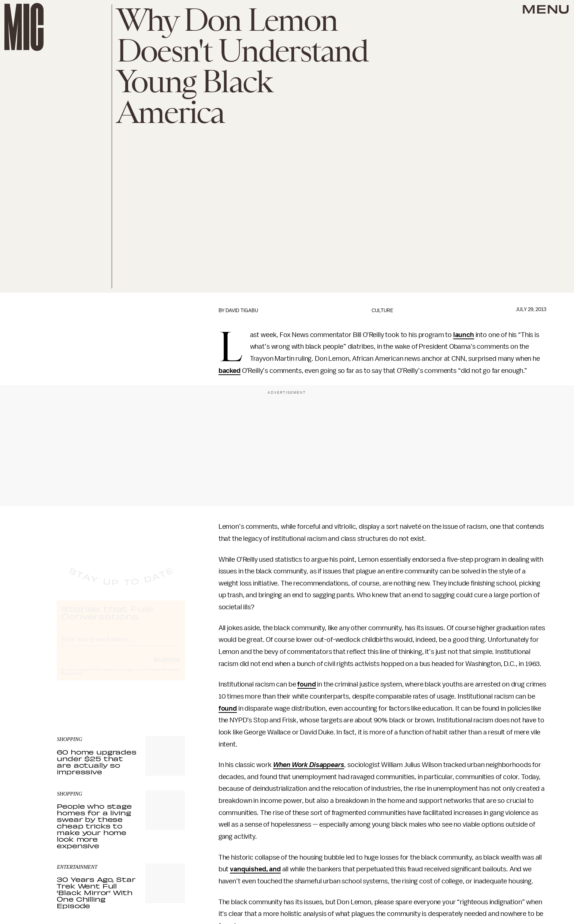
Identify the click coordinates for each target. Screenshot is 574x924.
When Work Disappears (309, 765)
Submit (167, 666)
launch (464, 335)
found (306, 684)
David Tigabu (242, 311)
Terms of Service (159, 676)
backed (230, 371)
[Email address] (121, 645)
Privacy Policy (72, 680)
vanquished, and (255, 869)
